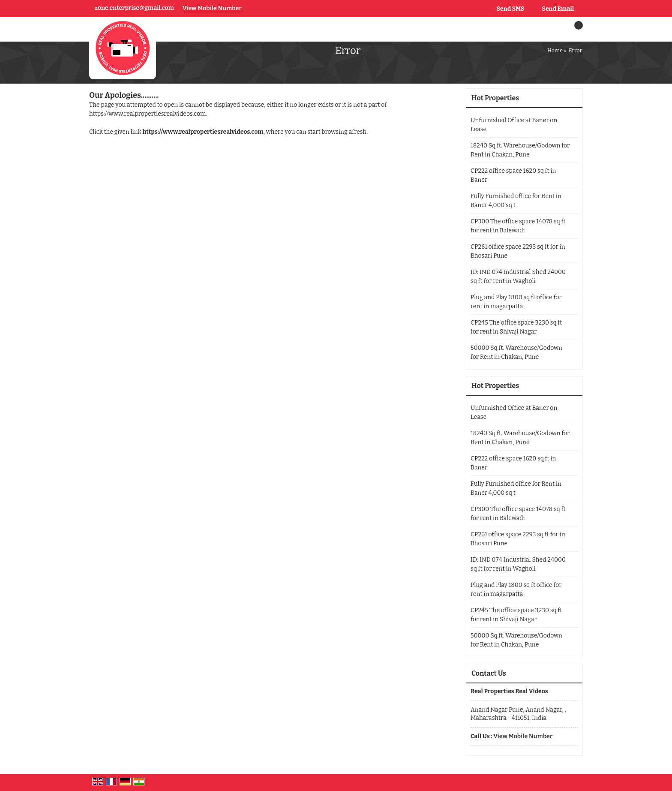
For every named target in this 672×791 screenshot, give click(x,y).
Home (555, 50)
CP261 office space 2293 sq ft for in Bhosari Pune (518, 251)
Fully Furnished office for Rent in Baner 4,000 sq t (516, 201)
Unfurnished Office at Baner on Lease (514, 125)
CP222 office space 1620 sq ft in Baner (513, 175)
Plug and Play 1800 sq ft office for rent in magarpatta (516, 302)
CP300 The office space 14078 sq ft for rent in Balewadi (518, 226)
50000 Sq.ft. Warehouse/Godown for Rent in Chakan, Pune (516, 352)
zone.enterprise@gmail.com (134, 8)
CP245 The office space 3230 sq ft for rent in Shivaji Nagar (516, 327)
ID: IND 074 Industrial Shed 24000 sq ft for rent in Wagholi (518, 277)
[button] (212, 8)
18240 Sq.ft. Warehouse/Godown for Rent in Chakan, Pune (520, 150)
